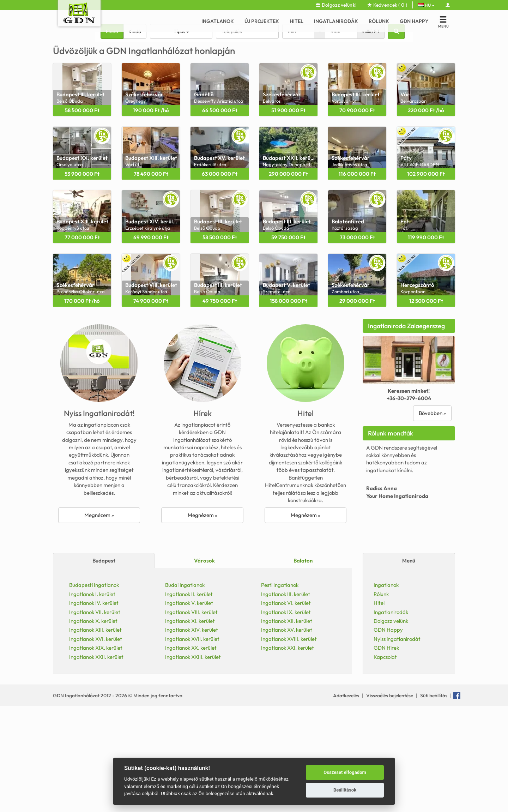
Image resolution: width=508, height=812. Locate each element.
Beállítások (345, 790)
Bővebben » (432, 519)
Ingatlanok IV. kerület (94, 709)
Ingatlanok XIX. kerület (96, 754)
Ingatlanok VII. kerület (95, 718)
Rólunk (379, 21)
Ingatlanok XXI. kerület (288, 754)
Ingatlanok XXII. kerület (96, 763)
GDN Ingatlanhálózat (77, 801)
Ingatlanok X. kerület (93, 727)
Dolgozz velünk (391, 727)
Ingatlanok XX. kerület (191, 754)
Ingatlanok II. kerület (189, 700)
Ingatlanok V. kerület (189, 709)
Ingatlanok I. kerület (92, 700)
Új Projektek (262, 21)
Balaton (303, 666)
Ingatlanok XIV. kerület (192, 736)
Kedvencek (387, 5)
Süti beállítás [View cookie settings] (434, 801)
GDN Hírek (386, 754)
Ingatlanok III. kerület (286, 700)
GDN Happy (414, 21)
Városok (204, 666)
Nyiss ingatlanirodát (397, 745)
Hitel (297, 21)
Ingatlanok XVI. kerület (96, 745)
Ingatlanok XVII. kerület (192, 745)
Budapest (104, 666)
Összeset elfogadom (345, 772)
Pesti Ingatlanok (280, 691)
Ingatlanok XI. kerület (190, 727)
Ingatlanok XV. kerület (287, 736)
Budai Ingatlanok (185, 691)
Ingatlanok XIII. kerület (95, 736)
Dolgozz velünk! (336, 5)
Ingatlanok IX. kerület (286, 718)
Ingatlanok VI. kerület (286, 709)
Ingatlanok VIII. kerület (191, 718)
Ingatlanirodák (336, 21)
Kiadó (135, 137)
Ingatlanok (218, 21)
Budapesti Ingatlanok (94, 691)
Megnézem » (99, 621)
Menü (409, 666)
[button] (20, 85)
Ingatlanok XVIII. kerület (289, 745)
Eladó (112, 137)
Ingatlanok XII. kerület (287, 727)
